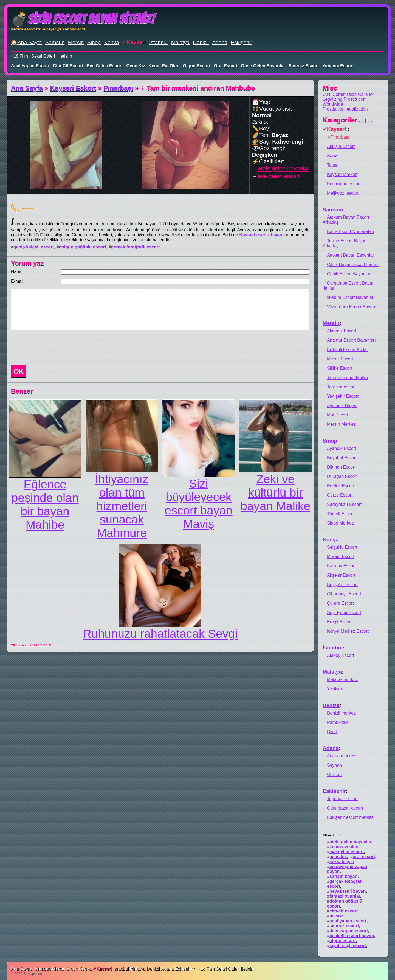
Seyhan (334, 765)
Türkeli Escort (340, 514)
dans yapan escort (349, 931)
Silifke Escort (340, 368)
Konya (111, 42)
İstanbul (158, 42)
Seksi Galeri (43, 56)
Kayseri (136, 42)
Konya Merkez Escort (348, 631)
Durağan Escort (342, 476)
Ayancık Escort (342, 448)
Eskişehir (241, 42)
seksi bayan (342, 862)
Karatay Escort (341, 566)
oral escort (226, 66)
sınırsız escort (304, 66)
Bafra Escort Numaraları (351, 232)
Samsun (55, 42)
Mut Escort (337, 415)
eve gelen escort (105, 66)
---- (28, 208)
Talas (332, 165)
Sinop (94, 42)
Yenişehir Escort (343, 396)
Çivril (332, 732)
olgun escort (197, 66)
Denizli (201, 42)
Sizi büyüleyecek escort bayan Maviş (198, 504)
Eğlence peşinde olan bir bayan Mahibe (45, 504)
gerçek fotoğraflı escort (136, 247)
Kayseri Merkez (342, 174)
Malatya (180, 42)
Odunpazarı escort (345, 808)
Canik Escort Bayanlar (349, 274)
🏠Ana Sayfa (26, 42)
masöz (337, 916)
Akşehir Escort (341, 575)
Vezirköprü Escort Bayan (351, 307)
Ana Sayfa (27, 88)
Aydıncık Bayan (342, 406)
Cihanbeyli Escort (344, 594)
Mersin (76, 42)
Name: (17, 272)
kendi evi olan (164, 66)
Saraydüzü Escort (344, 504)
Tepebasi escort (342, 799)
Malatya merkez (342, 680)
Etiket (332, 835)
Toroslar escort (341, 387)
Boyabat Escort (342, 458)
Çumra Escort (340, 603)
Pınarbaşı (119, 88)
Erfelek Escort (341, 486)
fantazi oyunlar (345, 896)
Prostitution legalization (345, 109)
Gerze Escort (340, 495)
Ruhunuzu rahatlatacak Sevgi (160, 634)
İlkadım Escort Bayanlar (350, 297)
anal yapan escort (30, 66)
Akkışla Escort (341, 146)
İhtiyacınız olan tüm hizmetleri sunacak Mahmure (122, 506)
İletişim (65, 56)
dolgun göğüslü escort (82, 247)
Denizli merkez (341, 713)
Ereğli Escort (339, 622)
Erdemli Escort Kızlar (347, 350)
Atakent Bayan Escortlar (351, 255)
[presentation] (50, 348)
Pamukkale (338, 722)
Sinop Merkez (340, 523)
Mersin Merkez (341, 424)
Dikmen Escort (341, 467)
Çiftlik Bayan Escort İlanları (353, 264)
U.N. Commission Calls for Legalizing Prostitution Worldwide (348, 99)
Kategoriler (348, 120)
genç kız (136, 66)
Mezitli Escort (340, 359)
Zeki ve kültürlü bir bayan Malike (275, 492)
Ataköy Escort (341, 655)
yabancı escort (338, 66)
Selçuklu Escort (342, 547)
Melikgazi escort (343, 193)
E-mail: (18, 281)
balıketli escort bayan (352, 936)
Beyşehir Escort (342, 585)
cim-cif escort (68, 66)
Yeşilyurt (335, 689)
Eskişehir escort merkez (350, 817)
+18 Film (19, 56)
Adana (220, 42)
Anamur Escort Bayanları (351, 340)
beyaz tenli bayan (348, 891)
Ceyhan (335, 775)
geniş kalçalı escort (34, 247)
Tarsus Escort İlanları (347, 378)
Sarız (332, 156)
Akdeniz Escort (342, 331)
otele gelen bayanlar (263, 66)
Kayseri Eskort (73, 88)
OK (19, 371)
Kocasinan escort (344, 184)
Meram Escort (341, 557)
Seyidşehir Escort (344, 613)
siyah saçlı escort (348, 946)
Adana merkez (341, 756)
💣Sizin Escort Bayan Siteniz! (83, 19)
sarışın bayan (343, 876)
